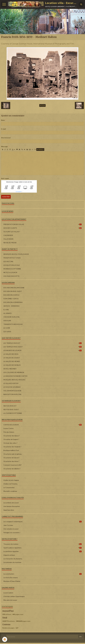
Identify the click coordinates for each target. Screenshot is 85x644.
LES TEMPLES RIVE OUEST (42, 347)
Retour (42, 105)
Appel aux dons (9, 510)
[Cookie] (5, 639)
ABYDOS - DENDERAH (11, 306)
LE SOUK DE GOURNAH (12, 387)
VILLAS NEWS (8, 239)
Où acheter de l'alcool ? (11, 458)
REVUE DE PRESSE (10, 243)
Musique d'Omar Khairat (12, 581)
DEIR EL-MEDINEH (10, 369)
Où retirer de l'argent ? (11, 439)
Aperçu (40, 149)
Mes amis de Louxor (10, 600)
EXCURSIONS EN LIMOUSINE (14, 288)
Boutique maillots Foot (11, 450)
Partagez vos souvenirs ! (12, 532)
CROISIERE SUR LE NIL (12, 317)
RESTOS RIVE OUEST (11, 410)
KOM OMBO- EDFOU (11, 299)
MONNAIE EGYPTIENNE (12, 269)
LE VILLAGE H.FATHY (11, 383)
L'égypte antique (9, 555)
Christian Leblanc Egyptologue (14, 596)
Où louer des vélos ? (10, 443)
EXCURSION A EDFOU (11, 295)
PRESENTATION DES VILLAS (42, 224)
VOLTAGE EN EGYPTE (11, 276)
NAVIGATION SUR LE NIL (13, 394)
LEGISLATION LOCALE (12, 265)
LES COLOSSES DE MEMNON (14, 372)
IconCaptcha (19, 192)
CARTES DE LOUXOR (42, 425)
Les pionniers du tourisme (12, 562)
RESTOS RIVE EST (10, 406)
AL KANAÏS (7, 313)
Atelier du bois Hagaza (11, 480)
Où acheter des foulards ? (12, 447)
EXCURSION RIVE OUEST (13, 291)
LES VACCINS (8, 261)
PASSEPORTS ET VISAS (12, 258)
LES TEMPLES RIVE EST (42, 343)
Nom (3, 120)
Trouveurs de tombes (42, 544)
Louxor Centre (8, 428)
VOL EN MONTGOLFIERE (12, 391)
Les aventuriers (42, 574)
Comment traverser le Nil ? (13, 465)
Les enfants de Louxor (11, 503)
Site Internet (6, 138)
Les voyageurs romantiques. (42, 522)
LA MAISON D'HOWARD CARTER (15, 376)
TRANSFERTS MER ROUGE (13, 324)
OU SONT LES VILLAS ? (12, 232)
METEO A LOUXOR (10, 272)
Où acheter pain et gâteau (13, 454)
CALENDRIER (8, 235)
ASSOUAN (7, 321)
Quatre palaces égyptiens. (42, 548)
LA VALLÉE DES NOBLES (12, 365)
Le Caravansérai (9, 487)
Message (4, 146)
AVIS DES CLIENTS (42, 228)
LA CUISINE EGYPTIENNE (13, 413)
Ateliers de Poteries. (11, 484)
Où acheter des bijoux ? (12, 436)
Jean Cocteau (8, 525)
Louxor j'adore (8, 593)
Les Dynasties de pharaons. (13, 559)
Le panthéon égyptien (42, 551)
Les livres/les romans (11, 578)
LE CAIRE (7, 328)
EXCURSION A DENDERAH (13, 302)
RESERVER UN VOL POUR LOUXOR (16, 254)
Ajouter (6, 197)
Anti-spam (5, 178)
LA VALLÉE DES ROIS (11, 354)
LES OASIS (7, 332)
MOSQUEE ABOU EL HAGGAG (14, 380)
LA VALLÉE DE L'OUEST (12, 358)
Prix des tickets (9, 432)
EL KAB (6, 310)
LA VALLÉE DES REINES (12, 361)
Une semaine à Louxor (11, 529)
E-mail (3, 129)
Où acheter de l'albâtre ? (12, 469)
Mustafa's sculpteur (10, 491)
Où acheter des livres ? (11, 461)
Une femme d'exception (12, 506)
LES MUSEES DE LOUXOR (42, 350)
